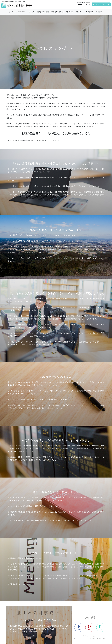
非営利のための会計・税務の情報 (62, 12)
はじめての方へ (21, 12)
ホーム (11, 12)
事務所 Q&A (80, 12)
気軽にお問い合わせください (101, 4)
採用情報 (99, 12)
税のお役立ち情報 (43, 12)
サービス (32, 12)
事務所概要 (90, 12)
